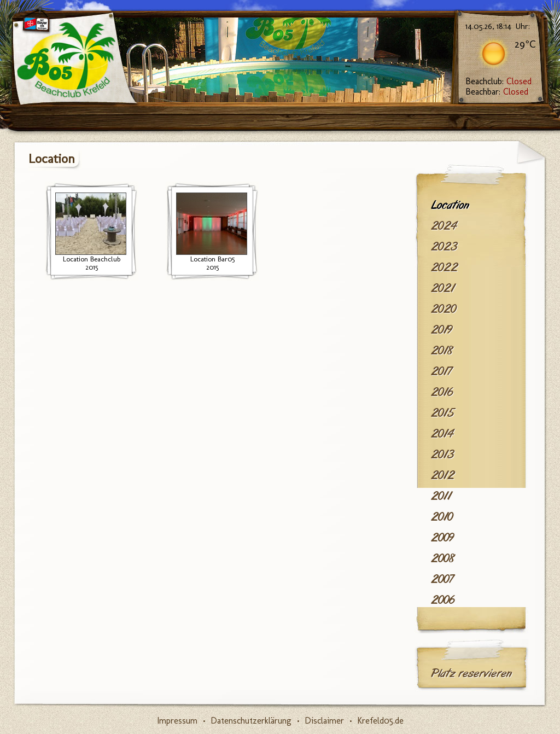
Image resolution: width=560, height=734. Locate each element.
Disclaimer (324, 721)
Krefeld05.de (380, 721)
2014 (442, 434)
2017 (441, 371)
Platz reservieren (471, 673)
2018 (442, 351)
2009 (442, 538)
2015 (442, 413)
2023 (444, 247)
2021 (443, 288)
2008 (443, 558)
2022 (444, 267)
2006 (443, 600)
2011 (441, 496)
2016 (442, 392)
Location (450, 205)
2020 (444, 309)
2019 (442, 330)
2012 (443, 475)
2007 (442, 579)
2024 (444, 226)
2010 (442, 517)
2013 (442, 455)
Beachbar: (497, 92)
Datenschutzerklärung (251, 721)
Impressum (177, 721)
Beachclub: (498, 81)
